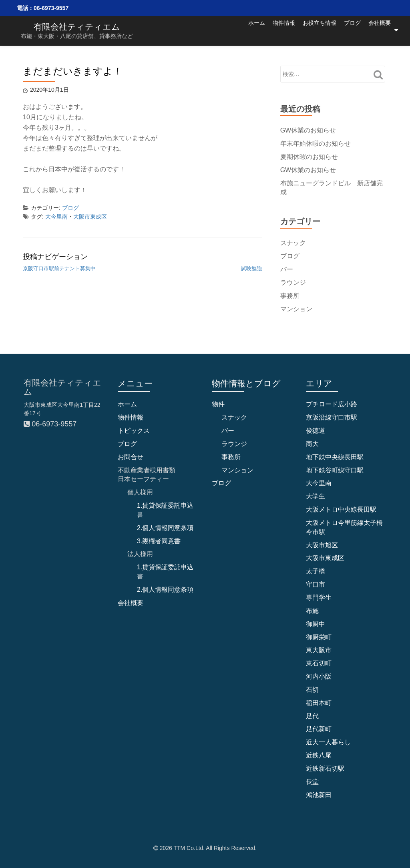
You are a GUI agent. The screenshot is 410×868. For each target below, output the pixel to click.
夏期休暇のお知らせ (309, 157)
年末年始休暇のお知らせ (316, 144)
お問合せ (131, 457)
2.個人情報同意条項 (165, 528)
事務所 (290, 295)
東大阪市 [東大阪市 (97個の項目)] (319, 650)
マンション (296, 308)
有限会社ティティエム (77, 27)
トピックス (134, 431)
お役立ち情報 (306, 30)
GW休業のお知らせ (308, 130)
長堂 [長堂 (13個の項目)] (312, 782)
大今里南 (56, 217)
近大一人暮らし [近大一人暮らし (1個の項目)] (328, 742)
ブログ (346, 30)
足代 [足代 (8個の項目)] (312, 716)
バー (287, 269)
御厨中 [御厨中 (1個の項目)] (316, 624)
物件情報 (263, 30)
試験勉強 (251, 268)
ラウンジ (293, 282)
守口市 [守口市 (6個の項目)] (316, 584)
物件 (218, 404)
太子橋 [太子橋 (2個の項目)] (316, 571)
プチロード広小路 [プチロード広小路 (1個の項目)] (332, 404)
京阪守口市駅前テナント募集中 (59, 268)
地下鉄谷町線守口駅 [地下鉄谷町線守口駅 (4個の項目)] (335, 470)
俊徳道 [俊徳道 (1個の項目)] (316, 431)
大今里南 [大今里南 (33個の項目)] (319, 483)
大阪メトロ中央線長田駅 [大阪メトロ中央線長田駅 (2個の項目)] (341, 509)
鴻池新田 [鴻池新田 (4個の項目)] (319, 795)
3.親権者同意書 (159, 541)
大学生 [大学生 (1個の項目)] (316, 496)
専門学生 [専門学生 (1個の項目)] (319, 598)
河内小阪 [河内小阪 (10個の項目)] (319, 676)
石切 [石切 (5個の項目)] (312, 690)
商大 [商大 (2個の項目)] (312, 444)
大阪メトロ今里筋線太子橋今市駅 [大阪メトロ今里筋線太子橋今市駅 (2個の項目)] (344, 527)
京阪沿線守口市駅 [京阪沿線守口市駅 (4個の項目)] (332, 417)
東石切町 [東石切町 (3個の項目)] (319, 663)
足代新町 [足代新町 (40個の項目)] (319, 729)
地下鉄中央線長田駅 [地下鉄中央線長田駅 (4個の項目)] (335, 457)
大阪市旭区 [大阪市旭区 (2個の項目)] (322, 545)
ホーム (229, 30)
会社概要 (380, 30)
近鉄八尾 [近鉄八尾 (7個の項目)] (319, 755)
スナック (293, 243)
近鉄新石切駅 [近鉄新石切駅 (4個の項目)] (325, 769)
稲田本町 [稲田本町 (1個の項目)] (319, 703)
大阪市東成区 (90, 217)
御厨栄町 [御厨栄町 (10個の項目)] (319, 637)
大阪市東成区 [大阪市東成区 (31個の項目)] (325, 558)
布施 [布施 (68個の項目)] (312, 611)
